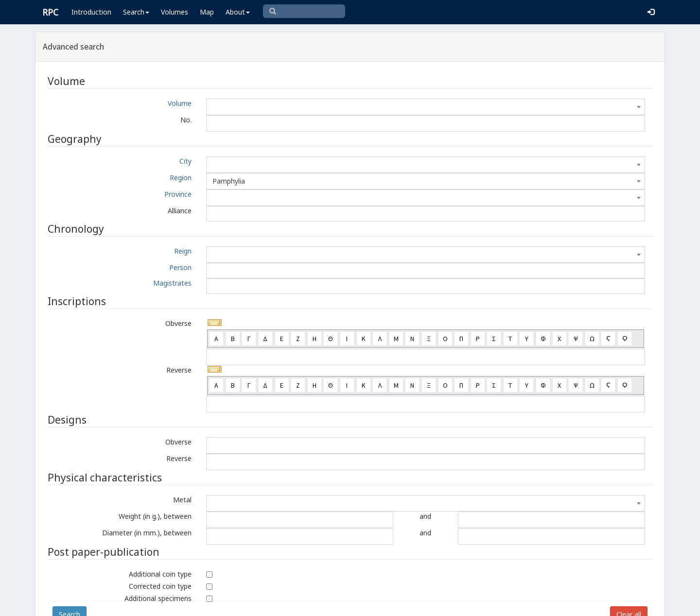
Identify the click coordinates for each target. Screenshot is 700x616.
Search (136, 12)
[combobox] (426, 107)
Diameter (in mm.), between (147, 533)
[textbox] (426, 107)
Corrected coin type (160, 586)
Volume (180, 103)
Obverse (178, 323)
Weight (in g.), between (155, 516)
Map (207, 12)
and (425, 516)
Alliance (180, 211)
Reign (183, 251)
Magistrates (172, 283)
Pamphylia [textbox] (229, 181)
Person (180, 267)
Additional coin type (160, 574)
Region (181, 178)
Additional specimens (158, 598)
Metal (182, 500)
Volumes (175, 12)
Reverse (179, 370)
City (185, 161)
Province (178, 194)
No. (186, 120)
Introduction (91, 12)
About (238, 12)
